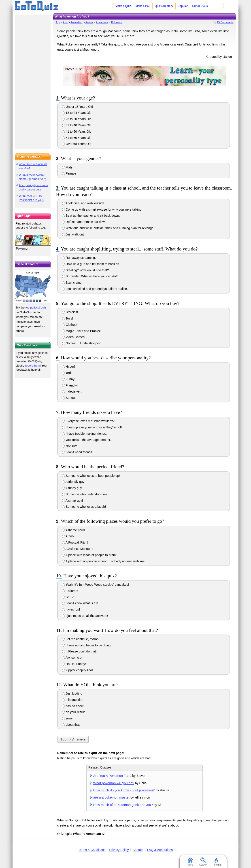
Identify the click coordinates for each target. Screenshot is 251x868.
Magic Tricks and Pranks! (81, 331)
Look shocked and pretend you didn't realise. (95, 289)
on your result (73, 712)
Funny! (69, 379)
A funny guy (72, 488)
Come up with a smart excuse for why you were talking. (102, 209)
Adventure (102, 22)
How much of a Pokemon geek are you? (123, 805)
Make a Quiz (123, 6)
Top (58, 22)
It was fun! (71, 609)
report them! (33, 366)
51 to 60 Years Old (77, 138)
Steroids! (70, 312)
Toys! (67, 318)
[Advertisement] (33, 81)
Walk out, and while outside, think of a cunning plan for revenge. (108, 228)
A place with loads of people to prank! (90, 555)
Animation (76, 22)
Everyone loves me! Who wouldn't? (88, 421)
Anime (89, 22)
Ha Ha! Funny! (74, 664)
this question (73, 700)
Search (203, 862)
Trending (216, 862)
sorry (67, 718)
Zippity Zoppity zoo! (77, 670)
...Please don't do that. (79, 651)
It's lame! (70, 591)
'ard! (67, 373)
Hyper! (68, 367)
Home (190, 862)
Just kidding (72, 693)
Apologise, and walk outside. (84, 203)
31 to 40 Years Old (77, 125)
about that (71, 725)
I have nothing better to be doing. (87, 645)
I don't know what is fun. (81, 603)
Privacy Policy (119, 850)
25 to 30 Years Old (77, 119)
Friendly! (70, 385)
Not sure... (71, 446)
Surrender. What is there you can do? (90, 276)
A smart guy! (72, 501)
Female (69, 173)
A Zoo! (68, 536)
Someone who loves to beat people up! (91, 476)
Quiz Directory (164, 6)
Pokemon (117, 22)
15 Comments (225, 22)
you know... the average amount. (86, 440)
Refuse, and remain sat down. (85, 222)
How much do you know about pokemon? (124, 790)
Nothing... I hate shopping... (83, 343)
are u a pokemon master (111, 797)
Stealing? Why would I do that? (85, 270)
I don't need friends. (78, 452)
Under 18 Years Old (78, 107)
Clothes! (70, 325)
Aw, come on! (73, 658)
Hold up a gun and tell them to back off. (91, 264)
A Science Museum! (78, 549)
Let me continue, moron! (81, 639)
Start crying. (72, 283)
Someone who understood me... (86, 494)
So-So (68, 597)
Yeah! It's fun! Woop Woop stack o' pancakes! (96, 585)
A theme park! (73, 530)
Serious (69, 398)
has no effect (73, 706)
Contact (138, 850)
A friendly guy (73, 482)
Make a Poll (143, 6)
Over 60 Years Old (77, 144)
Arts (65, 22)
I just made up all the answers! (85, 616)
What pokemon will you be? (114, 783)
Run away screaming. (79, 258)
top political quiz (36, 308)
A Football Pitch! (75, 542)
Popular (183, 6)
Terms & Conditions (92, 850)
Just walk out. (73, 234)
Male (67, 167)
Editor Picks (200, 6)
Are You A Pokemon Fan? (112, 776)
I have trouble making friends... (85, 434)
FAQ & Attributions (160, 850)
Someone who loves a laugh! (84, 507)
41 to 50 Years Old (77, 132)
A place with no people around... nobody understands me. (104, 561)
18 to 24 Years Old (77, 113)
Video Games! (74, 337)
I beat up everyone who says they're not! (92, 427)
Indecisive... (72, 391)
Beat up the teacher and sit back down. (91, 216)
